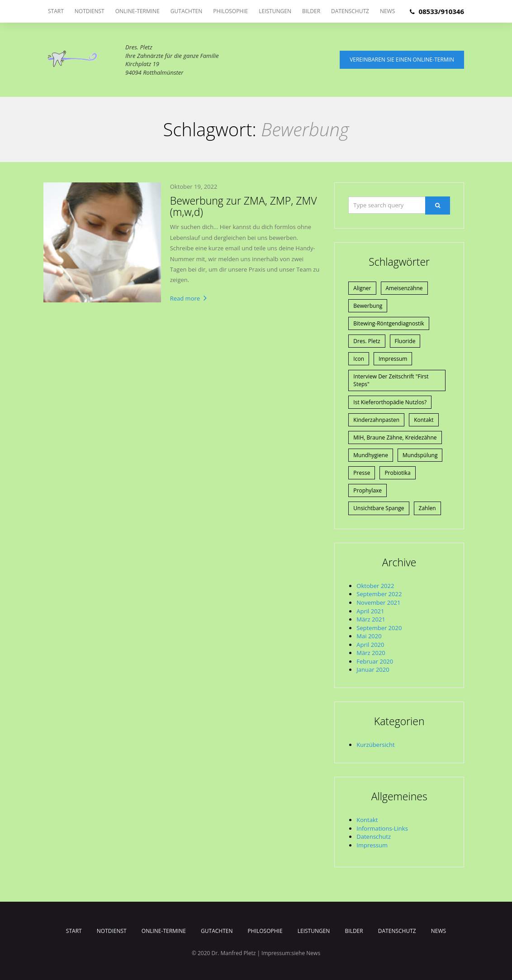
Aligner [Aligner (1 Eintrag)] (362, 288)
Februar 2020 (375, 661)
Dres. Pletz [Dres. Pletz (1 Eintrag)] (367, 341)
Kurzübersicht (375, 745)
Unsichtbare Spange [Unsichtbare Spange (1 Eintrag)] (379, 508)
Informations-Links (382, 828)
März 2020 (371, 653)
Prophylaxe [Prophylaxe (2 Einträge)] (367, 490)
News (387, 11)
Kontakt (367, 820)
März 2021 (371, 619)
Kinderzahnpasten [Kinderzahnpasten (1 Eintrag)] (376, 420)
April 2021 (370, 611)
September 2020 (379, 628)
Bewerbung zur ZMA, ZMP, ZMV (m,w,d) (244, 206)
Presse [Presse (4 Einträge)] (362, 473)
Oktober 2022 (375, 586)
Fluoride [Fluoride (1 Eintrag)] (405, 341)
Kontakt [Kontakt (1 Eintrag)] (424, 420)
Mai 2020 (369, 636)
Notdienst (90, 11)
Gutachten (186, 11)
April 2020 (370, 645)
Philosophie (230, 11)
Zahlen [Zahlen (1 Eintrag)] (427, 508)
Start (56, 11)
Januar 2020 (373, 669)
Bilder (311, 11)
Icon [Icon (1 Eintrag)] (359, 359)
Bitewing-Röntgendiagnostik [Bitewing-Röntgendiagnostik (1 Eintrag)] (389, 323)
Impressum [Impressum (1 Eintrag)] (393, 359)
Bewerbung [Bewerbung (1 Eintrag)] (368, 306)
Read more (189, 298)
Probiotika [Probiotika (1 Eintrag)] (397, 473)
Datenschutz (350, 11)
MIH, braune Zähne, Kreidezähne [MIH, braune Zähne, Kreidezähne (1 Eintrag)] (395, 437)
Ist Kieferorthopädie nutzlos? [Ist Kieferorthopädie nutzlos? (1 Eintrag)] (390, 402)
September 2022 (379, 594)
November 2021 (378, 602)
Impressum (372, 845)
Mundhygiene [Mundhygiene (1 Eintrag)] (371, 455)
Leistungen (275, 11)
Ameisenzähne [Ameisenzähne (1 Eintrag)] (404, 288)
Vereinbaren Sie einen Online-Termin (402, 60)
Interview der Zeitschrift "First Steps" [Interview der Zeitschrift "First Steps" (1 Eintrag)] (391, 380)
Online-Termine (137, 11)
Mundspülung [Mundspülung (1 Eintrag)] (420, 455)
